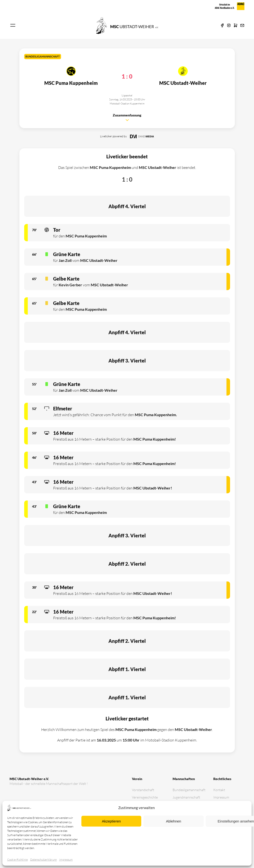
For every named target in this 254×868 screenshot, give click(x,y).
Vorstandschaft (143, 790)
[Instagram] (229, 26)
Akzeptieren (111, 821)
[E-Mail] (242, 26)
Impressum (66, 859)
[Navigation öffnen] (13, 26)
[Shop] (236, 26)
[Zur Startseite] (127, 25)
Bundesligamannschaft (188, 790)
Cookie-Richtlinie (17, 859)
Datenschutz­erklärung (43, 859)
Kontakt (219, 790)
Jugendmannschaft (186, 797)
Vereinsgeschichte (145, 797)
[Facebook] (222, 26)
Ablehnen (173, 821)
